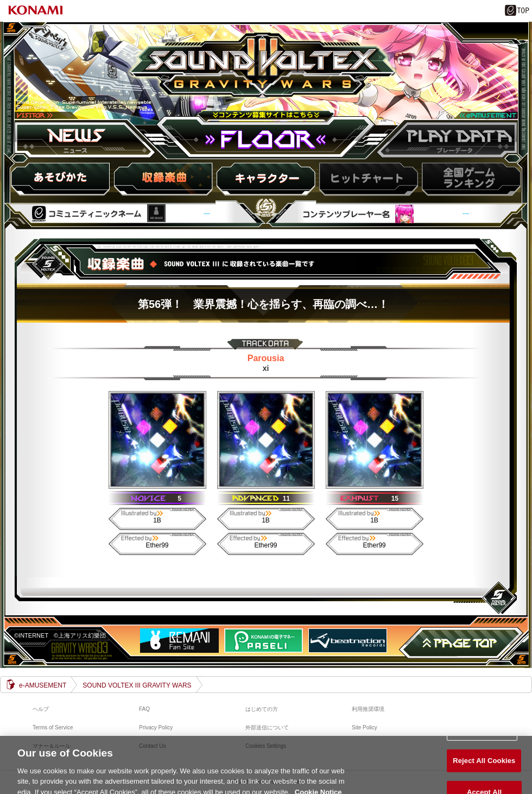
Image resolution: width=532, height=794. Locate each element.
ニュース (87, 139)
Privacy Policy (156, 727)
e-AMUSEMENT (43, 685)
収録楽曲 (163, 179)
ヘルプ (41, 709)
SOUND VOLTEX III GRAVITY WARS (265, 78)
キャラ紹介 (265, 179)
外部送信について (267, 727)
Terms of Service (53, 727)
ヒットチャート (368, 179)
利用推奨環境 (368, 709)
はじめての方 (262, 709)
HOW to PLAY (61, 179)
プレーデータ (445, 139)
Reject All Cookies (484, 766)
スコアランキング (470, 179)
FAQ (144, 709)
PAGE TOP (461, 643)
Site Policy (365, 727)
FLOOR (266, 139)
